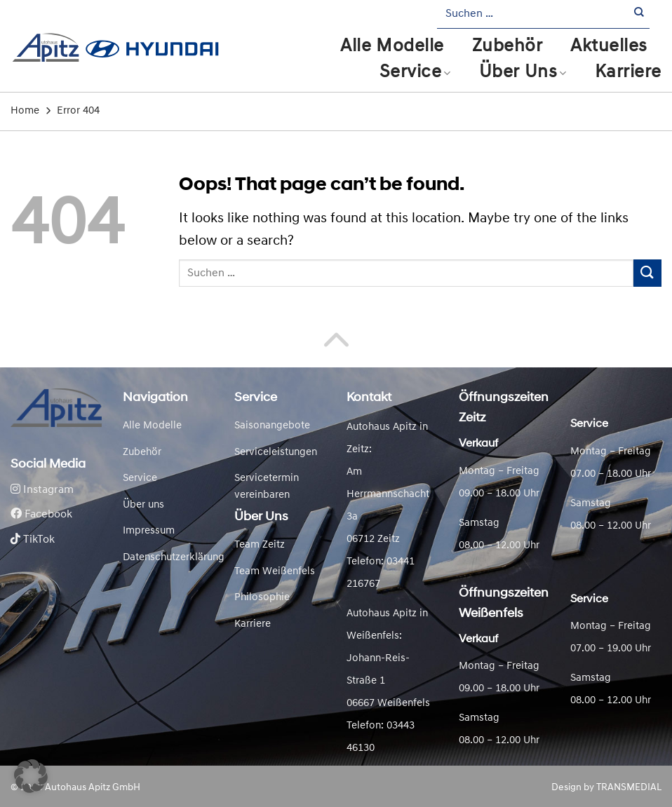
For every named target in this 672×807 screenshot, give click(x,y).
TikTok (33, 540)
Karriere (628, 73)
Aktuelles (609, 47)
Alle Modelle (392, 47)
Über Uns (523, 73)
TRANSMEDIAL (629, 788)
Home (25, 111)
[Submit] (639, 14)
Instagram (42, 490)
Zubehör (508, 47)
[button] (31, 776)
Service (415, 73)
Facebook (41, 515)
